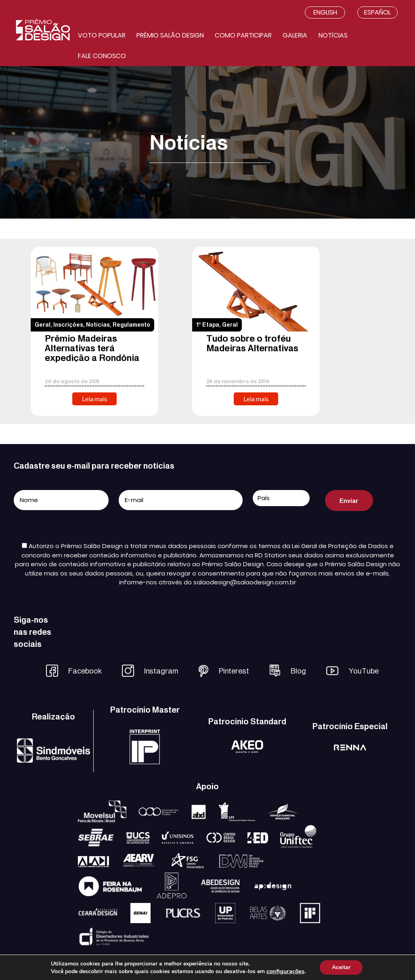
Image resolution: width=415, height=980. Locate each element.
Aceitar (341, 967)
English (325, 12)
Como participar (243, 35)
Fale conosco (102, 56)
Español (377, 12)
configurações (285, 971)
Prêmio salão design (170, 35)
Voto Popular (102, 35)
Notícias (333, 35)
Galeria (295, 35)
